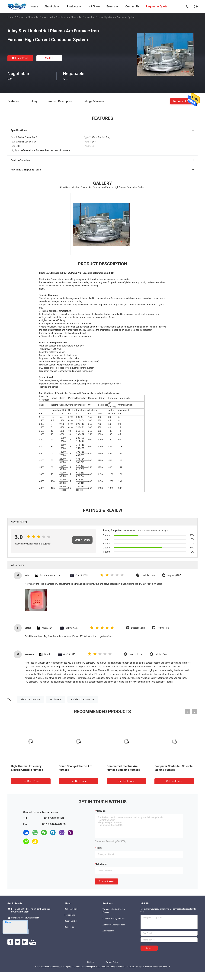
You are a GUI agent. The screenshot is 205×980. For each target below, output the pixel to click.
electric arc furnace (31, 699)
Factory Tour (70, 915)
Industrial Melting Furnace (114, 918)
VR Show (94, 6)
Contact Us (69, 927)
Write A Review (82, 540)
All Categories (108, 931)
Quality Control (71, 921)
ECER (167, 967)
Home (10, 17)
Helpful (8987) (174, 575)
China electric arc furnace (46, 967)
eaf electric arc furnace (83, 699)
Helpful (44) (163, 628)
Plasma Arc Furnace (38, 17)
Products (21, 17)
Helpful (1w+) (161, 654)
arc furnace (56, 699)
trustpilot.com (148, 575)
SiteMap (91, 962)
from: (99, 848)
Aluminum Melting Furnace (114, 925)
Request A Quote (184, 101)
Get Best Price (20, 58)
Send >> (149, 948)
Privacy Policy (112, 962)
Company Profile (71, 909)
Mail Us (49, 58)
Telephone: (101, 864)
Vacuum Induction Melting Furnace (114, 911)
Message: (101, 811)
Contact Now (106, 881)
